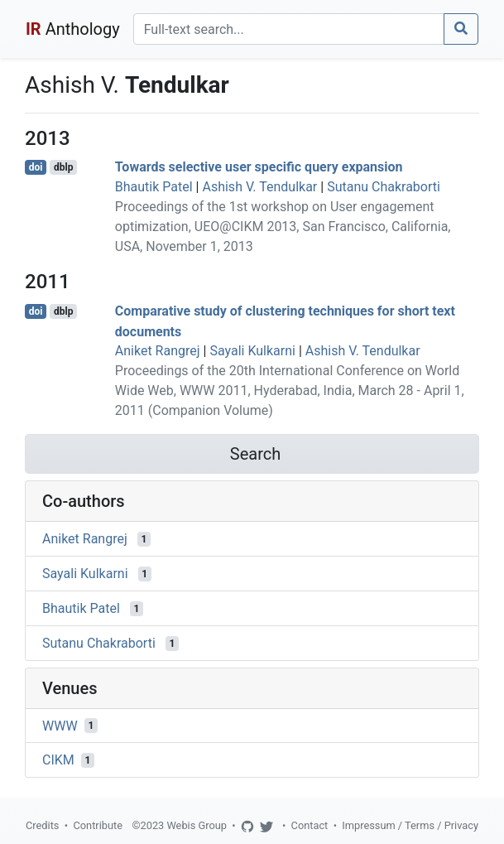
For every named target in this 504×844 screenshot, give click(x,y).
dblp (63, 167)
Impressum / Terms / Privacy (410, 825)
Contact (310, 825)
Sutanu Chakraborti (384, 187)
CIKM (58, 760)
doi (36, 167)
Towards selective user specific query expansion (259, 167)
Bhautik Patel (154, 187)
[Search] (289, 29)
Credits (42, 825)
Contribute (98, 825)
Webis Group (197, 825)
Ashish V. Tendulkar (259, 187)
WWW (60, 725)
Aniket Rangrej (158, 351)
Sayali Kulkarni (252, 351)
